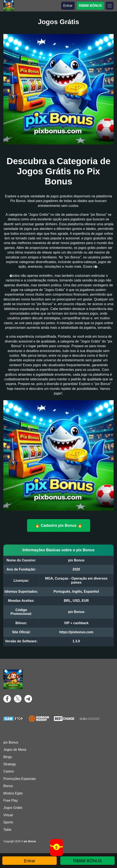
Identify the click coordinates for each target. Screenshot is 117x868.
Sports (8, 822)
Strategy (10, 764)
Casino (9, 771)
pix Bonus (11, 742)
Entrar (68, 6)
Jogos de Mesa (15, 750)
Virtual (8, 815)
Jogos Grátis (13, 808)
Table (7, 830)
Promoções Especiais (20, 779)
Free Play (11, 800)
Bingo (8, 757)
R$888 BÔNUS (90, 6)
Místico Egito (13, 793)
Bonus (8, 786)
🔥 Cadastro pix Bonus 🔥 (59, 525)
